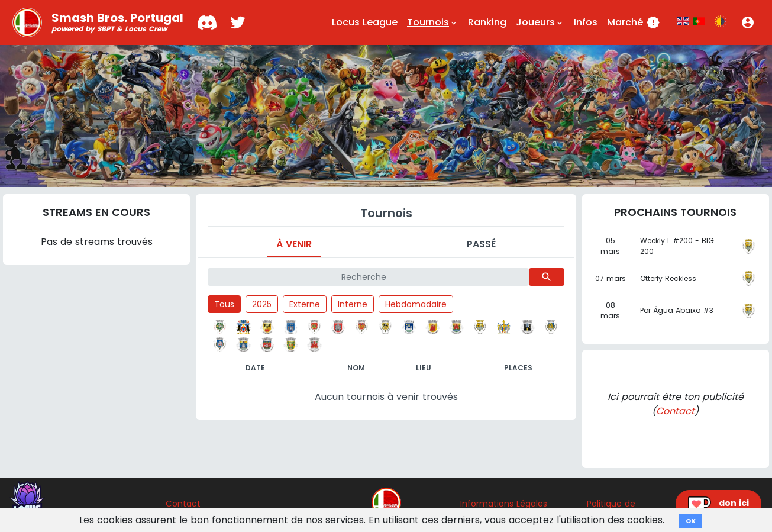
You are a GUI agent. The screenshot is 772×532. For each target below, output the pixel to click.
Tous (224, 304)
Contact (675, 411)
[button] (748, 22)
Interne (353, 304)
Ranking (487, 22)
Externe (305, 304)
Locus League (365, 22)
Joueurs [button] (540, 22)
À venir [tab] (294, 244)
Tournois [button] (433, 22)
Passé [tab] (481, 244)
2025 (262, 304)
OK (691, 521)
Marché (634, 22)
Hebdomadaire (416, 304)
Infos (586, 22)
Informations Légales (504, 504)
